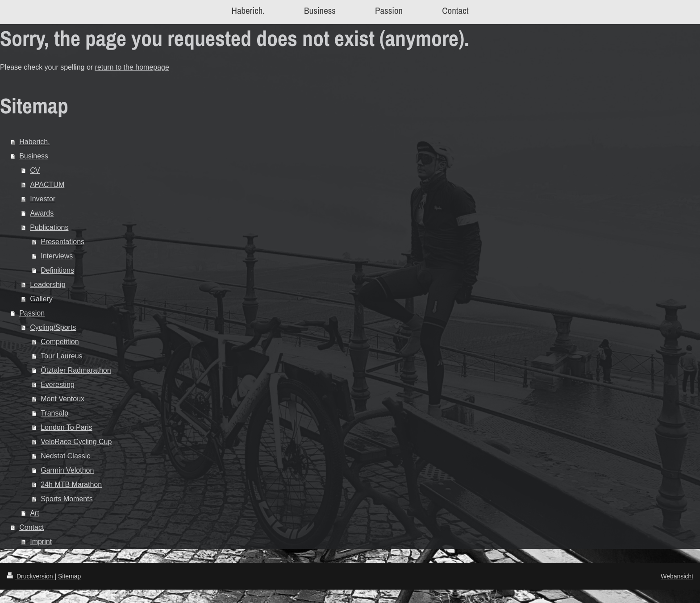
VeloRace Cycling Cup (76, 442)
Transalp (54, 413)
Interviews (57, 256)
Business (34, 156)
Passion (32, 313)
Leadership (48, 285)
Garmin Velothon (67, 470)
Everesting (58, 385)
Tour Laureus (61, 356)
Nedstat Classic (65, 456)
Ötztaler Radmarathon (76, 370)
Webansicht (677, 576)
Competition (60, 342)
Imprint (41, 542)
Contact (31, 527)
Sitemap (69, 576)
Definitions (57, 270)
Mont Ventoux (62, 399)
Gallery (41, 299)
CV (35, 170)
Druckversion (31, 576)
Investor (43, 199)
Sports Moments (67, 499)
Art (34, 513)
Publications (49, 227)
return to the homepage (132, 67)
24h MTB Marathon (71, 484)
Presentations (62, 242)
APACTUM (47, 185)
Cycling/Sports (53, 327)
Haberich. (34, 142)
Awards (42, 213)
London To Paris (66, 427)
